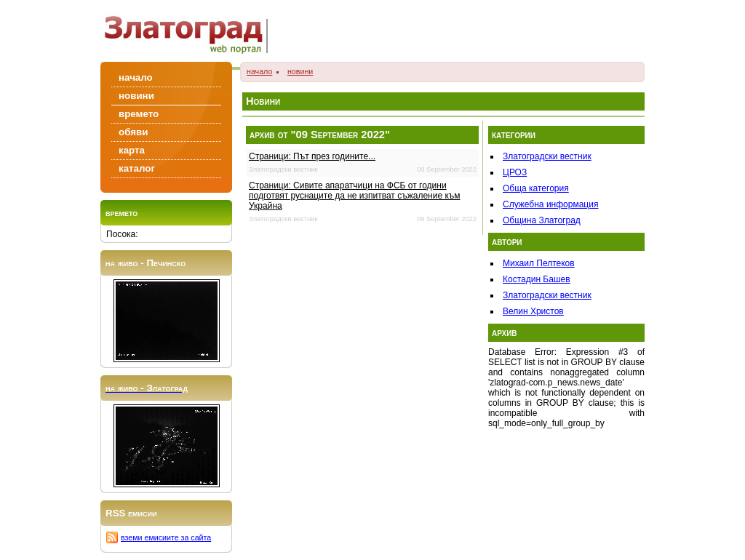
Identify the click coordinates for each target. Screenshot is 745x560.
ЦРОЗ (515, 172)
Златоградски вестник (547, 156)
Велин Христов (533, 311)
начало (259, 71)
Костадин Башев (537, 279)
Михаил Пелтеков (539, 263)
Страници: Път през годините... (312, 156)
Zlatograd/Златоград (191, 31)
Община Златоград (542, 220)
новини (300, 71)
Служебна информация (550, 204)
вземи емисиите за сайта (166, 537)
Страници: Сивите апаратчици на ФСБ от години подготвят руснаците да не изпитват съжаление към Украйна (354, 196)
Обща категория (536, 188)
